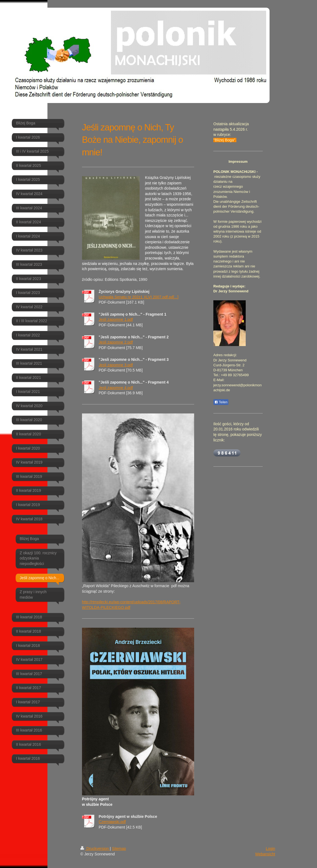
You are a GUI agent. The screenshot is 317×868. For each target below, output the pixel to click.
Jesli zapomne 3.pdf (116, 365)
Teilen (221, 402)
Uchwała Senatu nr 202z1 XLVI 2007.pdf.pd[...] (139, 297)
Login (270, 849)
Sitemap (119, 849)
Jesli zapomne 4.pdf (116, 388)
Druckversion (95, 849)
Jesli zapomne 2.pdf (116, 342)
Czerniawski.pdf (112, 822)
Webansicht (265, 854)
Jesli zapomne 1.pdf (116, 319)
